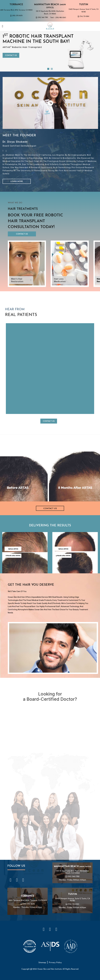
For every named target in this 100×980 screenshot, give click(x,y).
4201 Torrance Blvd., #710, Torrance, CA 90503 (16, 10)
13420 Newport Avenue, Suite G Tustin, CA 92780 (84, 11)
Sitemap (42, 963)
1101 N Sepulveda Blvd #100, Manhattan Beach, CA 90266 (50, 13)
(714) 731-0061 (84, 16)
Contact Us (11, 55)
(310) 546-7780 (42, 17)
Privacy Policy (55, 963)
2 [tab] (52, 69)
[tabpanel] (50, 51)
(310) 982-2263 (60, 18)
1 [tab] (48, 69)
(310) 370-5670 (16, 16)
